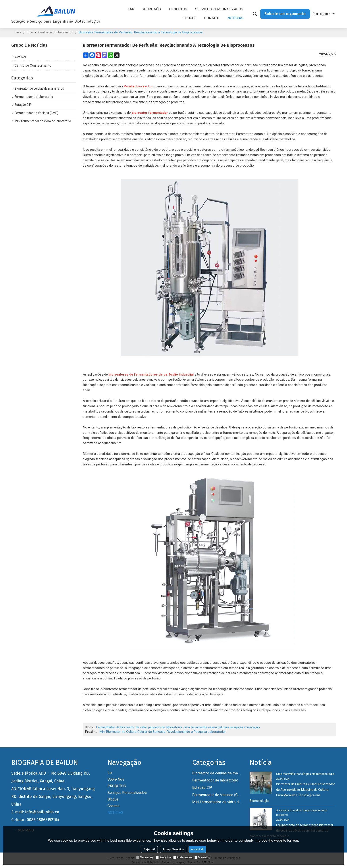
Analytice (163, 857)
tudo (30, 32)
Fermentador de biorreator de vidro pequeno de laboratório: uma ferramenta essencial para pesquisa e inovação (178, 727)
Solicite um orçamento (285, 14)
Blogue (190, 18)
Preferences (183, 857)
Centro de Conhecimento (56, 32)
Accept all (197, 849)
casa (18, 32)
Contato (212, 18)
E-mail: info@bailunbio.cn (35, 812)
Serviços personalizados (219, 9)
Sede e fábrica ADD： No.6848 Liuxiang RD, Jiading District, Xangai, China (51, 777)
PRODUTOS (178, 9)
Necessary (145, 857)
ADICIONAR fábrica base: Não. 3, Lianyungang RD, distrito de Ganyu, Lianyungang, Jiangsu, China (53, 797)
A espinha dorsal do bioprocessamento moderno (302, 813)
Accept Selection (173, 849)
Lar (131, 9)
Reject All (149, 849)
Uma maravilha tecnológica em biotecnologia (305, 774)
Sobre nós (152, 9)
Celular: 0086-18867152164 (35, 820)
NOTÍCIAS (235, 18)
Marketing (203, 857)
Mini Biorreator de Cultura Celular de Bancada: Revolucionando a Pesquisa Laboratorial (163, 732)
